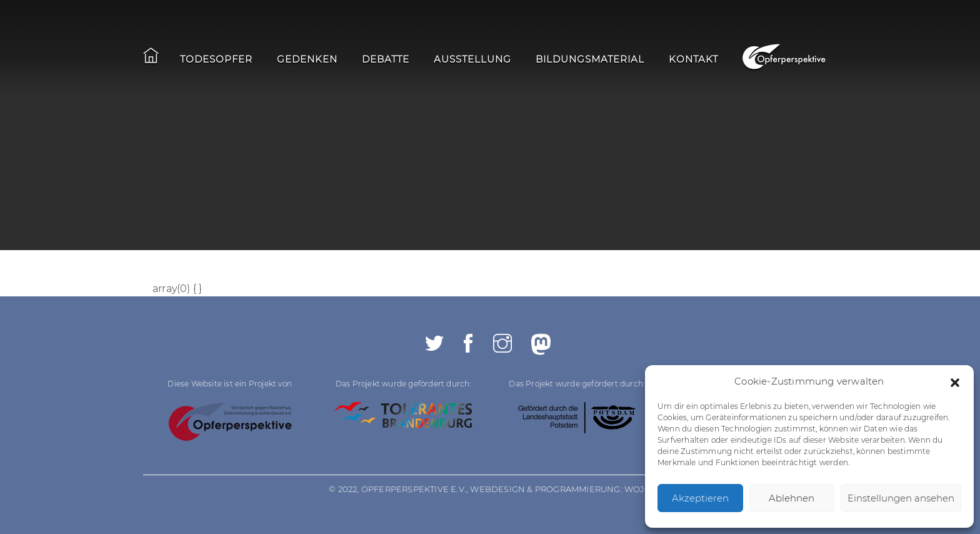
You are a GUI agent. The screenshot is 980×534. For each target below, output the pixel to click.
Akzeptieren (700, 498)
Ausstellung (472, 59)
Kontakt (693, 59)
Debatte (386, 59)
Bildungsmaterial (590, 59)
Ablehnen (792, 498)
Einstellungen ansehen (901, 498)
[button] (955, 381)
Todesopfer (216, 59)
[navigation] (449, 61)
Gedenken (307, 59)
